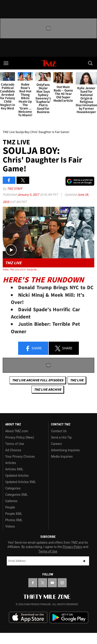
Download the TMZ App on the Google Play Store (69, 618)
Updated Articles (17, 476)
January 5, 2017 (28, 194)
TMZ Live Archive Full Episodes (38, 380)
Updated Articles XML (21, 482)
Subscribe (85, 561)
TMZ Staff (15, 189)
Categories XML (16, 495)
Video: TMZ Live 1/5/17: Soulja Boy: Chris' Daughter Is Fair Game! (21, 269)
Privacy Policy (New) (20, 437)
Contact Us (59, 431)
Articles (11, 463)
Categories (13, 488)
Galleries (11, 501)
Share (33, 348)
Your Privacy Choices (20, 456)
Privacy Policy (73, 547)
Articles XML (14, 469)
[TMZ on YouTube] (52, 583)
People (10, 507)
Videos (10, 526)
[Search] (91, 63)
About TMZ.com (17, 431)
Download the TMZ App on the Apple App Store (28, 617)
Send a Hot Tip (61, 437)
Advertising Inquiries (65, 450)
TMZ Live (77, 380)
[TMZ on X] (43, 583)
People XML (14, 514)
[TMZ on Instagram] (62, 583)
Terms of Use (15, 444)
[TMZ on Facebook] (33, 583)
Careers (56, 444)
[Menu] (6, 63)
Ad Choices (13, 450)
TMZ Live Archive (48, 389)
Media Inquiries (62, 456)
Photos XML (14, 520)
